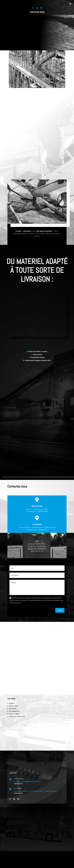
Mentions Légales (14, 714)
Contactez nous (37, 12)
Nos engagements (14, 711)
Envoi (60, 610)
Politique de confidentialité (17, 716)
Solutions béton (14, 706)
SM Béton (12, 703)
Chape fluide (13, 709)
